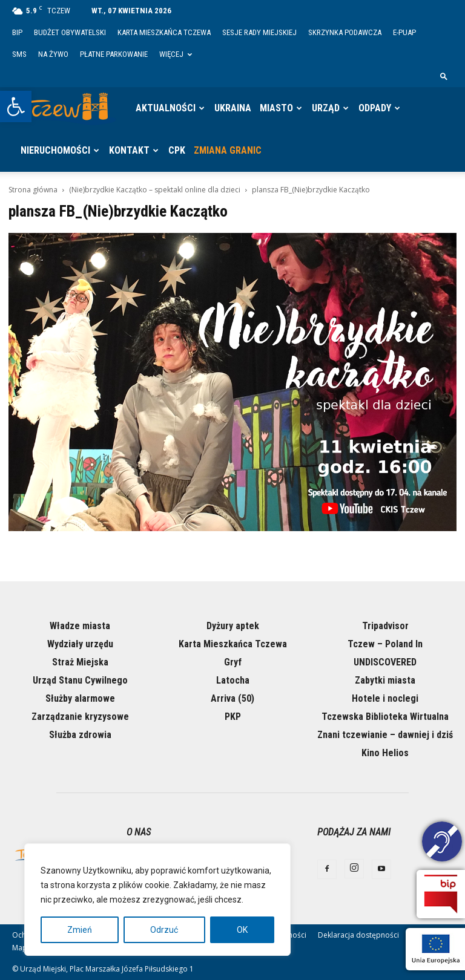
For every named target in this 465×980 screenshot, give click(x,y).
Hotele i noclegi (385, 698)
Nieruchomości (55, 150)
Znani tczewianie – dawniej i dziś (385, 735)
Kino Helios (385, 753)
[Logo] (67, 108)
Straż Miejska (80, 662)
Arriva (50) (232, 698)
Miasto (276, 108)
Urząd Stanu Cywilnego (80, 680)
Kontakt (129, 150)
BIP (17, 32)
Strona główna (33, 190)
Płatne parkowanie (114, 54)
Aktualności (166, 108)
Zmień (80, 930)
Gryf (233, 662)
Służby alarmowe (80, 698)
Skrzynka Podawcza (345, 32)
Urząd (326, 108)
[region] (157, 900)
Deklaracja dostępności (358, 935)
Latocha (233, 680)
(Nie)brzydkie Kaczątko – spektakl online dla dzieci (155, 190)
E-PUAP (404, 32)
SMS (19, 54)
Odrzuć (164, 930)
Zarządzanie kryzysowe (80, 717)
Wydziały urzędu (80, 644)
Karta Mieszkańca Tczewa (164, 32)
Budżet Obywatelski (70, 32)
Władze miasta (80, 626)
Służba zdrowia (80, 735)
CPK (177, 150)
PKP (233, 717)
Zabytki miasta (385, 680)
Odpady (375, 108)
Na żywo (53, 54)
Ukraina (233, 108)
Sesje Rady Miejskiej (259, 32)
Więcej (176, 54)
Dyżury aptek (233, 626)
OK (242, 930)
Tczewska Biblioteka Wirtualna (385, 717)
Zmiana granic (228, 150)
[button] (16, 106)
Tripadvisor (385, 626)
